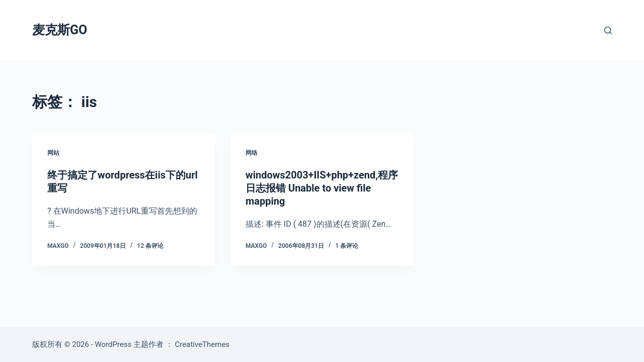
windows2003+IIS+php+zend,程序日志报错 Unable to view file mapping (322, 188)
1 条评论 (347, 246)
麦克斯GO (60, 30)
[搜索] (608, 30)
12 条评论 (151, 246)
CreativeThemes (203, 344)
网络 (252, 153)
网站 (53, 153)
